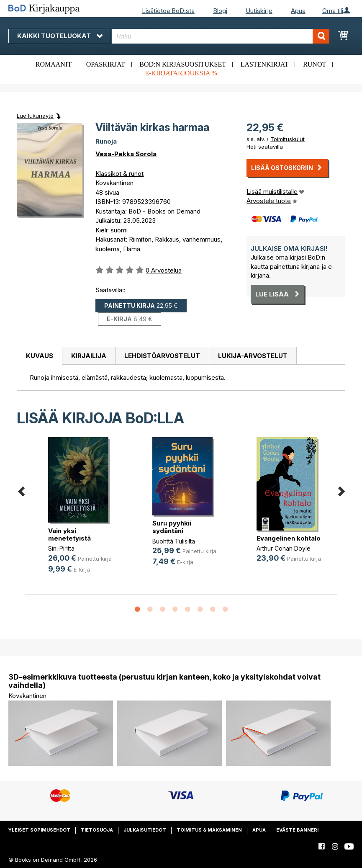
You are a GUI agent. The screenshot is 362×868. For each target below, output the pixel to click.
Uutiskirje (259, 11)
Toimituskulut (288, 139)
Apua (298, 11)
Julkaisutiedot (145, 830)
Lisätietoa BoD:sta (168, 11)
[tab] (39, 356)
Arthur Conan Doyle (284, 548)
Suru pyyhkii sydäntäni (172, 527)
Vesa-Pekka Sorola (126, 154)
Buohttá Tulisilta (174, 541)
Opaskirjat (106, 64)
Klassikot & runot (119, 174)
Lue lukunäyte (35, 116)
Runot (315, 64)
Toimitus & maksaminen (209, 830)
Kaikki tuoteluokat (60, 36)
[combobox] (221, 36)
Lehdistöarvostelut (162, 356)
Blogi (220, 11)
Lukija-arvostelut (253, 356)
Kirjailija (89, 356)
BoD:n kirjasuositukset (183, 64)
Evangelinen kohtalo (289, 538)
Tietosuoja (97, 830)
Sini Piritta (61, 548)
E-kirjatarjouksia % (181, 73)
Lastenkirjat (265, 64)
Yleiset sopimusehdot (39, 830)
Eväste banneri (297, 830)
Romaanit (54, 64)
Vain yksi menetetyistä (69, 534)
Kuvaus (40, 356)
